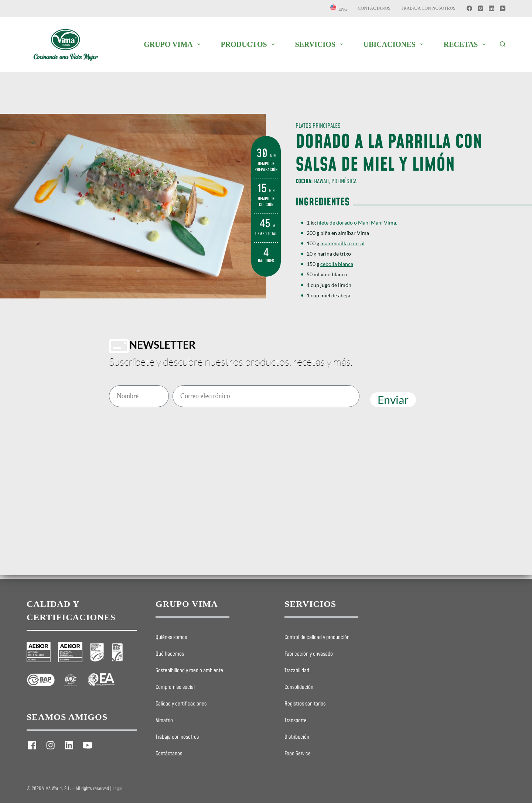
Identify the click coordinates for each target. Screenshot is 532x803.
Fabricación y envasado (309, 654)
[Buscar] (503, 44)
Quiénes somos (171, 638)
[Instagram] (480, 8)
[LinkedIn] (492, 8)
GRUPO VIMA (173, 44)
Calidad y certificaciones (181, 704)
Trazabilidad (297, 671)
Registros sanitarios (305, 704)
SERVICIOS (320, 44)
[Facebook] (469, 8)
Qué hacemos (170, 654)
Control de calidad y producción (317, 638)
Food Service (298, 754)
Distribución (297, 737)
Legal (117, 789)
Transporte (296, 721)
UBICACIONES (395, 44)
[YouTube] (503, 8)
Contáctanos (374, 8)
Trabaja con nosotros (428, 8)
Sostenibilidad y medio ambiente (189, 671)
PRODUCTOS (249, 44)
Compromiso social (175, 687)
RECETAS (466, 44)
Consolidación (299, 687)
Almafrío (164, 721)
